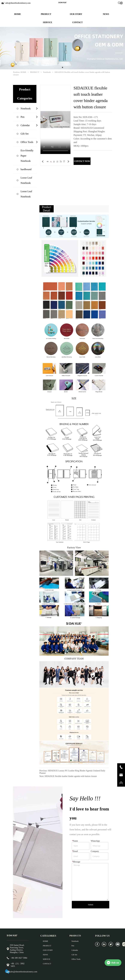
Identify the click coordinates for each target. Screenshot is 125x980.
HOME (18, 14)
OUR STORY (76, 14)
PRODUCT (46, 14)
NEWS (106, 14)
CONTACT (78, 22)
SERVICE (48, 22)
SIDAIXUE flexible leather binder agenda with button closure (71, 776)
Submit (91, 905)
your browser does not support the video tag (55, 120)
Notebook (47, 72)
